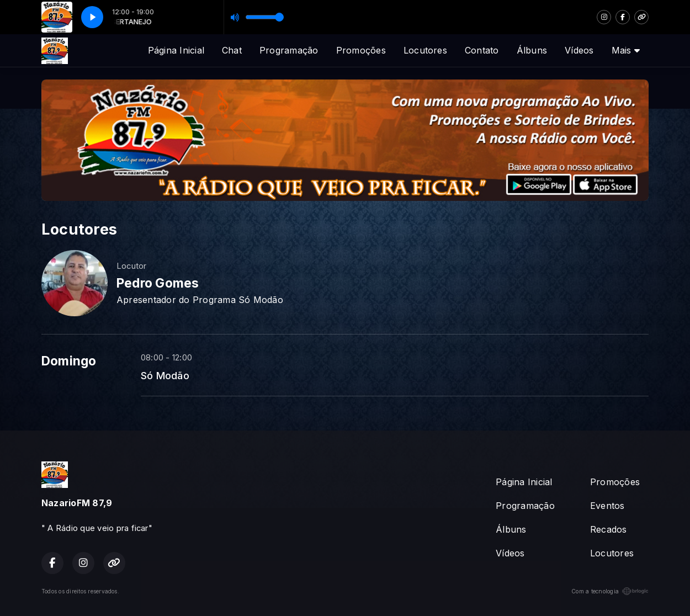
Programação (289, 50)
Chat (232, 50)
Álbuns (532, 50)
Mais (626, 50)
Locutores (425, 50)
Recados (609, 529)
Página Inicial (176, 50)
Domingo (69, 361)
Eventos (607, 506)
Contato (482, 50)
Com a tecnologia (610, 591)
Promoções (361, 50)
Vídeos (579, 50)
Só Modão (165, 375)
